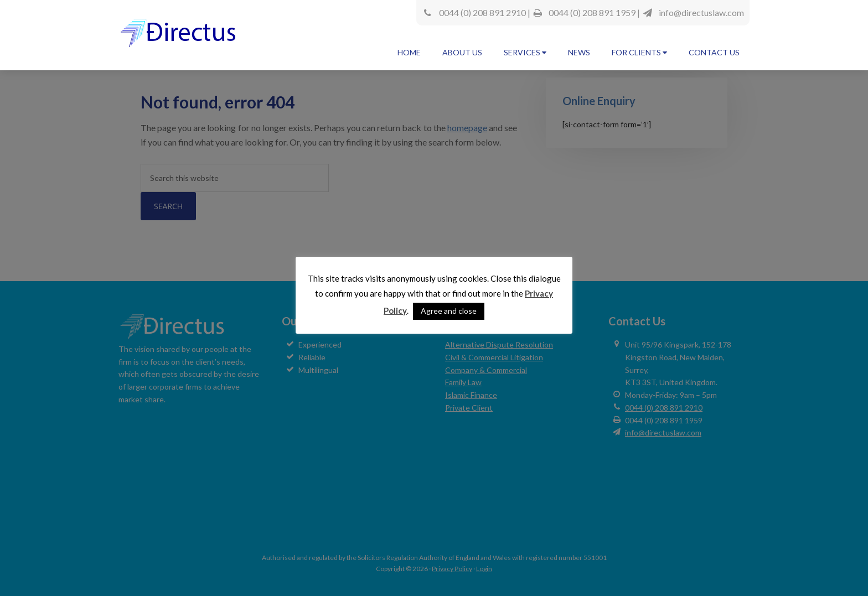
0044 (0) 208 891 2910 (482, 12)
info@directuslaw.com (701, 12)
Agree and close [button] (449, 311)
